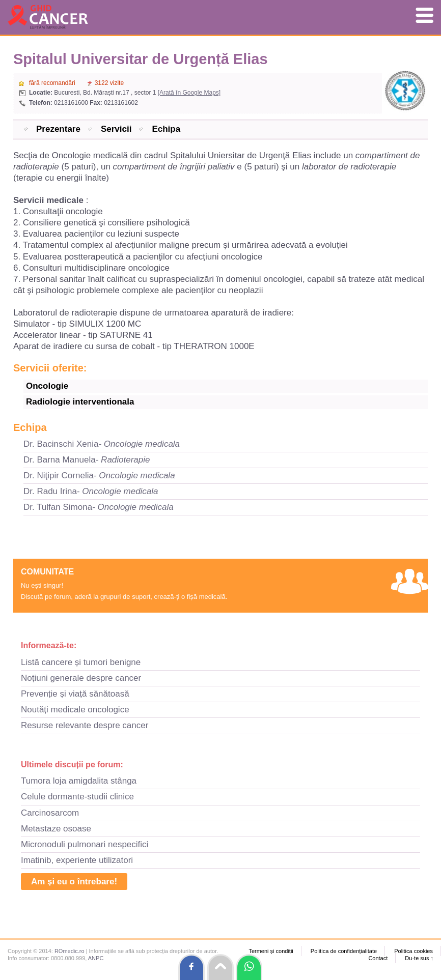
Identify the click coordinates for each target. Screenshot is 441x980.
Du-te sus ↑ (419, 958)
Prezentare (58, 129)
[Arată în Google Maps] (189, 93)
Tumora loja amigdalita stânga (79, 781)
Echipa (166, 129)
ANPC (96, 958)
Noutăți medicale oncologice (75, 710)
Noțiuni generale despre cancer (81, 678)
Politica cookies (414, 951)
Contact (378, 958)
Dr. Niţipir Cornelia (99, 475)
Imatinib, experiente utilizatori (77, 860)
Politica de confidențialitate (344, 951)
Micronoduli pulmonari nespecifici (85, 844)
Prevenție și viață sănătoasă (75, 694)
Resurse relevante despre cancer (85, 725)
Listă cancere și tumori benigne (81, 662)
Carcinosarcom (50, 813)
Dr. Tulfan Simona (99, 507)
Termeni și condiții (271, 951)
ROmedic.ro (70, 951)
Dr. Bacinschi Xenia (102, 444)
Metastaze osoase (56, 829)
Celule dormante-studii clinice (77, 797)
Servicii (116, 129)
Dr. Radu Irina (91, 491)
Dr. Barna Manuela (87, 460)
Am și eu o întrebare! (74, 882)
